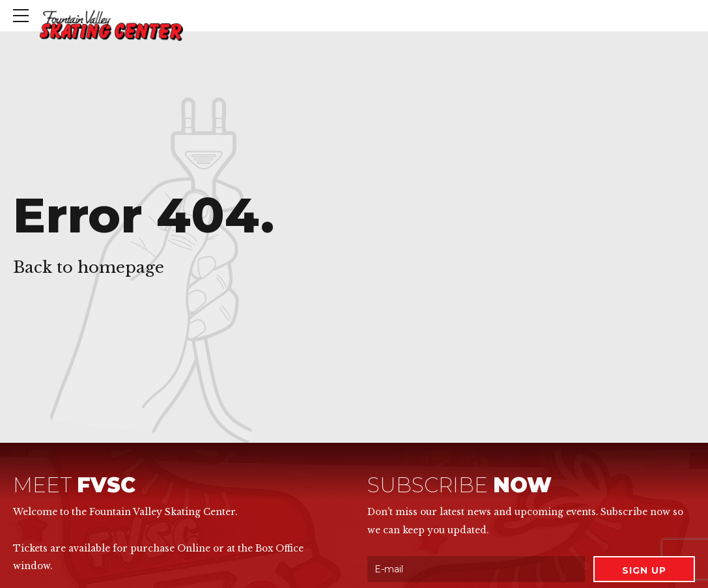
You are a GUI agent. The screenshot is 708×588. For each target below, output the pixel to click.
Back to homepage (89, 267)
